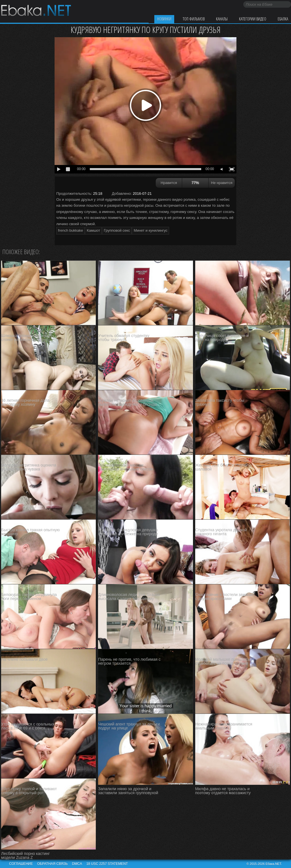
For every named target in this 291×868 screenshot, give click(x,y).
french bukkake (70, 230)
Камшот (93, 230)
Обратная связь (53, 864)
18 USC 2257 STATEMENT (107, 864)
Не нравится (222, 183)
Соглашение (21, 864)
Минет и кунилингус (150, 230)
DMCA (77, 864)
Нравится (169, 183)
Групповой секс (117, 230)
